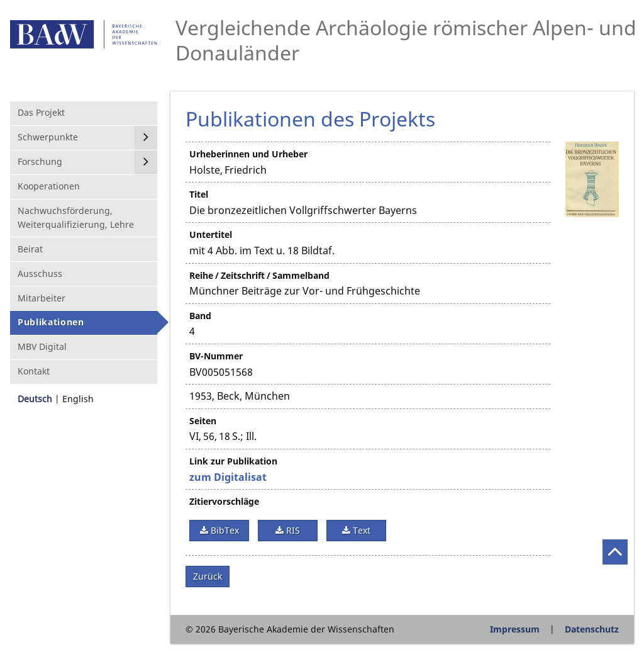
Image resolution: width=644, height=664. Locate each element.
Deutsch (35, 399)
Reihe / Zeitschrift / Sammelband (259, 275)
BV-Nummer (216, 356)
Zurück (208, 576)
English (78, 399)
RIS (292, 530)
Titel (199, 194)
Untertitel (211, 234)
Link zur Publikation (233, 461)
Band (200, 316)
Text (360, 530)
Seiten (203, 421)
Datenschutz (592, 629)
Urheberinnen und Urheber (248, 154)
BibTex (224, 530)
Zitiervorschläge (224, 501)
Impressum (515, 629)
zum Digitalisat (228, 477)
